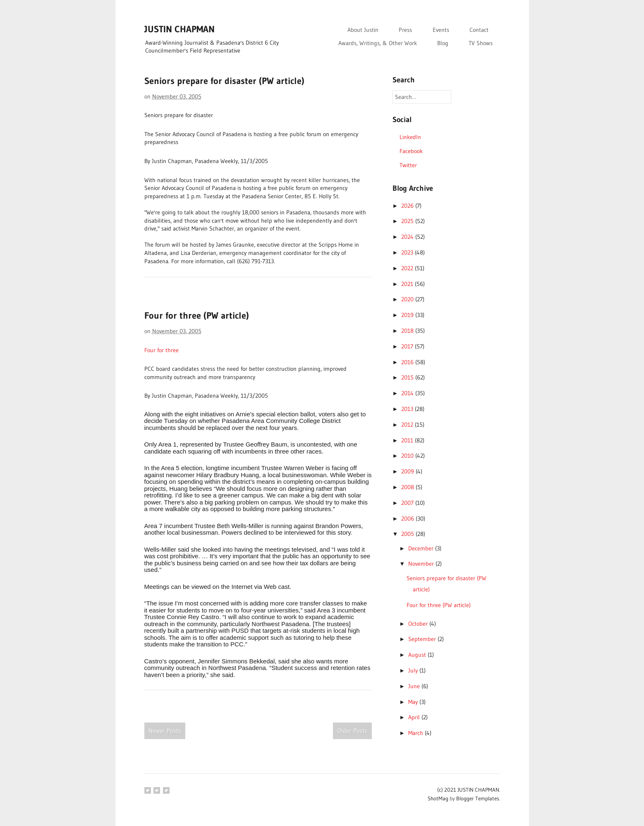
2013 (408, 409)
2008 (408, 487)
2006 (408, 519)
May (414, 702)
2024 (408, 237)
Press (405, 30)
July (414, 670)
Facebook (411, 151)
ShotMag (438, 798)
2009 (408, 471)
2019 (408, 315)
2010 (408, 456)
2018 (408, 331)
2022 (408, 268)
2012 (408, 425)
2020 (408, 299)
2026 (408, 206)
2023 (408, 252)
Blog (443, 43)
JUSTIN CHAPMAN (180, 29)
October (419, 624)
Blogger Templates (478, 798)
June (415, 686)
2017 (408, 346)
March (417, 733)
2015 (408, 377)
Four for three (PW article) (197, 316)
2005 (408, 534)
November (422, 564)
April (415, 717)
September (423, 639)
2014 (408, 393)
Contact (479, 30)
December (422, 548)
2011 (408, 440)
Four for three (162, 350)
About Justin (363, 30)
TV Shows (481, 43)
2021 (408, 284)
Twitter (408, 165)
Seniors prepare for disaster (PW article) (224, 81)
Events (441, 30)
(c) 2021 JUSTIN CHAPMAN (468, 790)
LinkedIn (410, 137)
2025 (408, 221)
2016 (408, 362)
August (418, 655)
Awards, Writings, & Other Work (378, 43)
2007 (408, 503)
